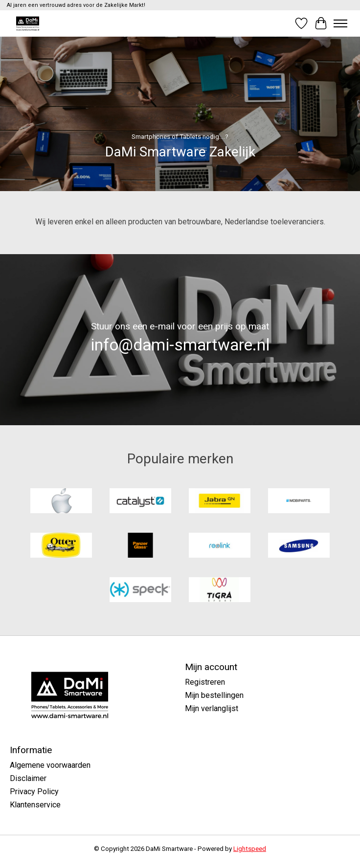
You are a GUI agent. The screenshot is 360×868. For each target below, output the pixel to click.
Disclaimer (28, 778)
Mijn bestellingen (214, 695)
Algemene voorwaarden (50, 765)
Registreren (205, 682)
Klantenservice (35, 805)
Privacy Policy (34, 792)
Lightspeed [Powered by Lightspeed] (250, 849)
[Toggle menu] (340, 23)
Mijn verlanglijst (212, 708)
